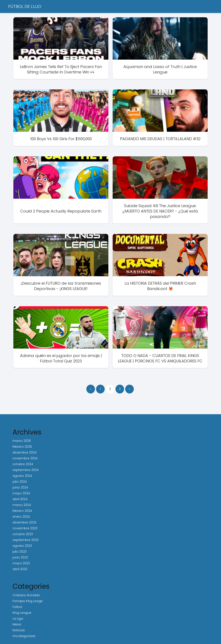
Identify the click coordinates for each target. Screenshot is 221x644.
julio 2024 (20, 482)
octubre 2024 (23, 464)
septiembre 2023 (25, 540)
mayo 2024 (21, 493)
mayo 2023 (21, 563)
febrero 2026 (22, 447)
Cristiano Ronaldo (26, 595)
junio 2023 (20, 557)
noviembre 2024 (25, 458)
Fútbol (17, 607)
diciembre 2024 (24, 452)
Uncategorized (24, 636)
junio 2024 (20, 487)
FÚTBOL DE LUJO (25, 6)
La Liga (18, 619)
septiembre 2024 (26, 470)
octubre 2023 (23, 534)
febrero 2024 (22, 511)
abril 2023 (20, 569)
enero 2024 (21, 517)
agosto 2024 (22, 476)
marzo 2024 (22, 505)
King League (22, 613)
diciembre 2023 (24, 522)
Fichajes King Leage (28, 601)
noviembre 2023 (25, 528)
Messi (17, 624)
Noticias (19, 630)
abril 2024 (20, 499)
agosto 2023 (22, 546)
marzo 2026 (22, 441)
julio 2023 (20, 552)
